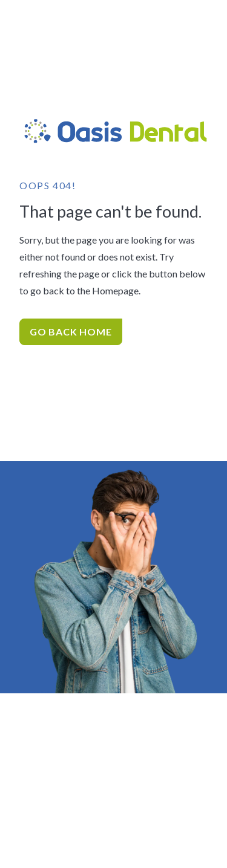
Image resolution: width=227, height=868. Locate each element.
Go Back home (71, 332)
